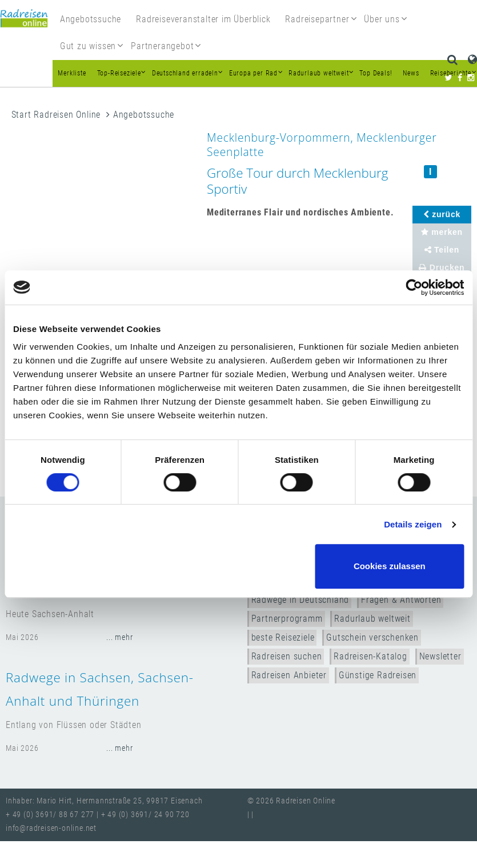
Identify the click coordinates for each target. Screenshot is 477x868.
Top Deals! (376, 73)
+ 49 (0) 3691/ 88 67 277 (50, 815)
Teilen (442, 250)
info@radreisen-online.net (51, 828)
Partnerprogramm (287, 619)
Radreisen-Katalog (370, 656)
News (411, 73)
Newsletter (440, 656)
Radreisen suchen (287, 656)
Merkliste (72, 73)
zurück (442, 214)
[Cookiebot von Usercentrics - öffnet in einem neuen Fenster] (414, 287)
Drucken (442, 267)
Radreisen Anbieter (289, 675)
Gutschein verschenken (372, 637)
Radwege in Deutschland (300, 600)
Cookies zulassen (390, 566)
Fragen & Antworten (401, 600)
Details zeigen (413, 524)
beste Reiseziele (283, 637)
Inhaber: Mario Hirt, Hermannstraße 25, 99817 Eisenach (104, 801)
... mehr (119, 637)
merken (442, 232)
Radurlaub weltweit (372, 619)
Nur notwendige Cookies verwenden (237, 566)
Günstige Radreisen (378, 675)
